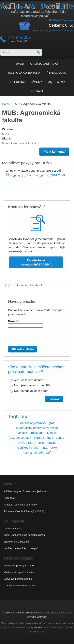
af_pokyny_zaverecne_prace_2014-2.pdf (37, 175)
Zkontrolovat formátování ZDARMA (36, 262)
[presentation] (31, 338)
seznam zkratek (21, 438)
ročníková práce (28, 448)
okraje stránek (43, 438)
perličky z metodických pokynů (21, 548)
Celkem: (56, 25)
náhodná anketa (13, 529)
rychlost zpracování (30, 433)
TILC (44, 448)
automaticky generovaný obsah (37, 428)
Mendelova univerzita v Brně (21, 143)
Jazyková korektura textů (18, 579)
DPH (54, 448)
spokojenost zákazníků (17, 542)
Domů (6, 104)
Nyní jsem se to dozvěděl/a (32, 385)
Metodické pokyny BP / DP (19, 566)
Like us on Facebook (29, 285)
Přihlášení (54, 20)
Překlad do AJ (56, 73)
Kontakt (37, 91)
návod (52, 443)
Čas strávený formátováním (19, 586)
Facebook (9, 498)
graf (51, 423)
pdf (48, 452)
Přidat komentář (54, 152)
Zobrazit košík (41, 30)
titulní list (52, 433)
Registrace (68, 20)
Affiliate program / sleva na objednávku (26, 491)
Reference (17, 82)
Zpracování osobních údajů (19, 511)
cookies (38, 627)
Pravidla (8, 505)
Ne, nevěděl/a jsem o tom (31, 391)
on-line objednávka (33, 423)
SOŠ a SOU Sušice (31, 443)
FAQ (50, 82)
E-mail (14, 321)
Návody (36, 82)
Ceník (61, 82)
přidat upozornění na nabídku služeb (24, 535)
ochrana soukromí (37, 617)
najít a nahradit (34, 452)
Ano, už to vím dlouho (29, 380)
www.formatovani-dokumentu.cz (23, 613)
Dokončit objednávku (62, 30)
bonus (60, 438)
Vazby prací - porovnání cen (20, 572)
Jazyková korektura (24, 73)
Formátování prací (43, 64)
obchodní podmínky (26, 505)
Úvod (20, 64)
